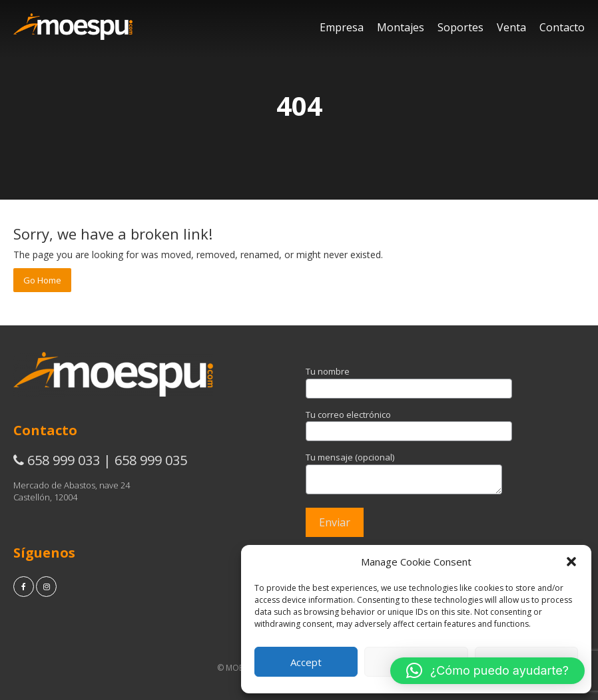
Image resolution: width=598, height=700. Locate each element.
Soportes (460, 27)
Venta (511, 27)
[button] (571, 562)
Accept (306, 662)
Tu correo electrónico (409, 423)
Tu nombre (409, 380)
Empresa (342, 27)
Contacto (562, 27)
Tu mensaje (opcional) (404, 474)
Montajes (401, 27)
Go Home (42, 280)
